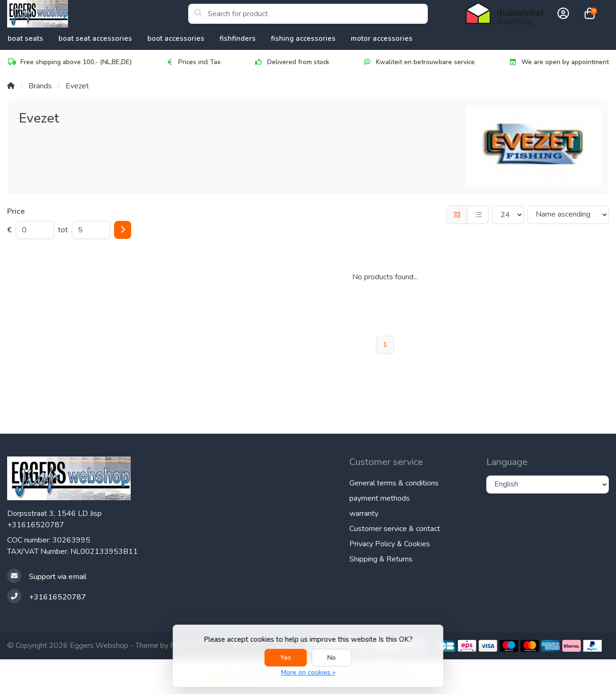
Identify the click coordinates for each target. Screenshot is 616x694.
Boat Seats (25, 38)
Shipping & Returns (381, 559)
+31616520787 (36, 525)
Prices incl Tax (193, 62)
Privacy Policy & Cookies (390, 544)
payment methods (380, 498)
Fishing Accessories (303, 38)
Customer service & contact (395, 529)
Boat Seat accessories (95, 38)
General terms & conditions (394, 483)
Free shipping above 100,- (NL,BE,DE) (69, 62)
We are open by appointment (558, 62)
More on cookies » (308, 672)
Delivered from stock (292, 62)
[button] (562, 14)
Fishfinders (238, 38)
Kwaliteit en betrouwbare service (419, 62)
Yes (286, 658)
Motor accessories (382, 38)
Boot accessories (176, 38)
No (332, 658)
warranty (364, 513)
